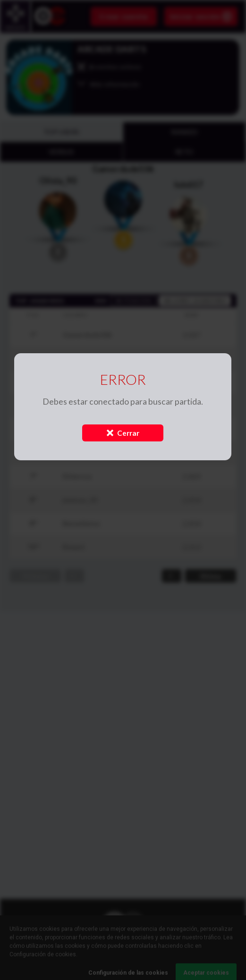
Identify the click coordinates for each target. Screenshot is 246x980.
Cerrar (123, 433)
